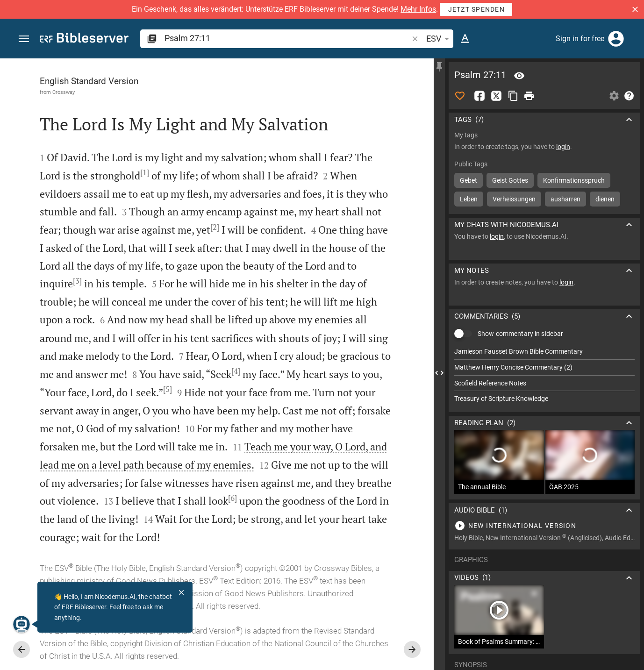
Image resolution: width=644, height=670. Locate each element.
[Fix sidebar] (439, 67)
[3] (77, 281)
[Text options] (465, 39)
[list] (544, 375)
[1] (145, 172)
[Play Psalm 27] (544, 526)
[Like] (460, 96)
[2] (215, 227)
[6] (233, 498)
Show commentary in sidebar (520, 334)
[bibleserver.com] (84, 39)
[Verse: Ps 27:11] (519, 76)
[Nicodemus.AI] (21, 624)
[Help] (629, 96)
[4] (236, 371)
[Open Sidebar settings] (614, 96)
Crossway (64, 92)
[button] (635, 9)
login (563, 147)
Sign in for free (580, 39)
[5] (168, 389)
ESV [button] (439, 39)
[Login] (616, 39)
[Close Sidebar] (439, 373)
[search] (287, 38)
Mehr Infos (418, 9)
